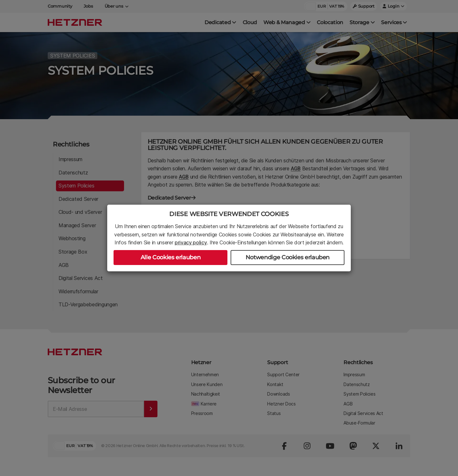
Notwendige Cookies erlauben (288, 257)
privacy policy (191, 242)
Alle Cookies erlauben (170, 257)
